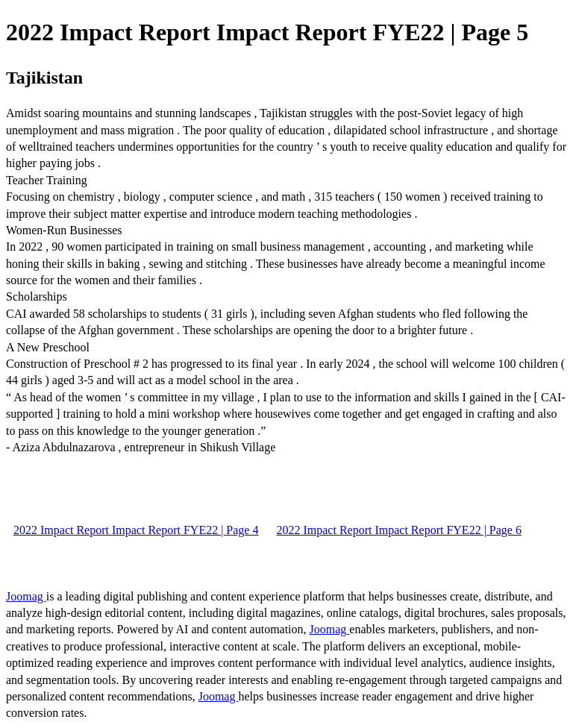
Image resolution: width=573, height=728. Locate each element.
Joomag (26, 596)
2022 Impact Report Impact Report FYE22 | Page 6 (398, 530)
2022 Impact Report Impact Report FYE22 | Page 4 (136, 530)
